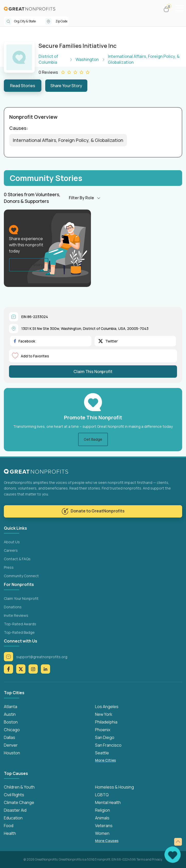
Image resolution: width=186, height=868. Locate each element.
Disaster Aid (15, 810)
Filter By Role (81, 198)
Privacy (157, 859)
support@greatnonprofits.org (36, 657)
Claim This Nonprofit (93, 372)
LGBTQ (102, 795)
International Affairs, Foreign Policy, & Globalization (68, 140)
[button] (168, 9)
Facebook (25, 341)
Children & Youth (19, 787)
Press (9, 567)
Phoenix (103, 730)
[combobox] (30, 21)
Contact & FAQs (17, 559)
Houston (12, 753)
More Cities (105, 760)
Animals (102, 818)
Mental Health (108, 802)
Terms (141, 859)
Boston (11, 722)
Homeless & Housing (114, 787)
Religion (103, 810)
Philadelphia (106, 722)
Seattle (102, 753)
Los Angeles (107, 707)
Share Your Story (66, 86)
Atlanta (11, 707)
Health (10, 833)
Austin (10, 714)
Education (13, 818)
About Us (12, 542)
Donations (13, 607)
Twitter (108, 341)
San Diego (105, 737)
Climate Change (19, 802)
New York (104, 714)
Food (9, 826)
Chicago (12, 730)
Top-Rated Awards (20, 624)
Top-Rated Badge (19, 632)
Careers (11, 550)
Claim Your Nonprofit (21, 598)
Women (102, 833)
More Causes (107, 841)
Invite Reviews (16, 615)
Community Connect (21, 576)
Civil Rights (14, 795)
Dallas (10, 737)
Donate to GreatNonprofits (93, 511)
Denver (11, 745)
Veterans (104, 826)
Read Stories (23, 86)
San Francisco (108, 745)
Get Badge (93, 439)
